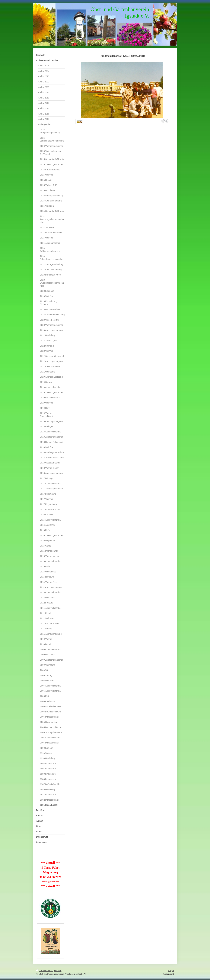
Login (171, 970)
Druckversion (44, 970)
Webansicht (168, 974)
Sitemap (58, 970)
